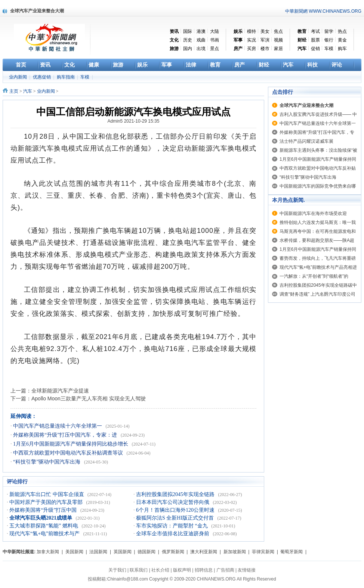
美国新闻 (74, 552)
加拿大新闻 (48, 552)
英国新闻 (123, 552)
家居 (278, 49)
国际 (188, 31)
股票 (315, 40)
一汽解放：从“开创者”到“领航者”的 (314, 276)
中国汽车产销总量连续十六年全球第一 (58, 426)
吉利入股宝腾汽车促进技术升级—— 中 (318, 114)
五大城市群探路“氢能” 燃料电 (44, 526)
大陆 (215, 31)
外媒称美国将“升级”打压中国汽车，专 (317, 132)
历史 (188, 40)
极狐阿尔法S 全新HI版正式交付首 (176, 518)
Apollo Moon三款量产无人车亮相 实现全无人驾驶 (89, 398)
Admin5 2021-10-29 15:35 (134, 121)
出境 (201, 49)
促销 (315, 49)
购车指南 (66, 77)
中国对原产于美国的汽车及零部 (47, 502)
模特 (252, 31)
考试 (315, 31)
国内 (188, 49)
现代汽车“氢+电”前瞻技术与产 (45, 534)
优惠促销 (42, 77)
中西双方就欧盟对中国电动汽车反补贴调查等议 (69, 453)
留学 (329, 31)
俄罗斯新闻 (173, 552)
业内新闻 (18, 77)
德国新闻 (146, 552)
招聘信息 (204, 570)
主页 (14, 91)
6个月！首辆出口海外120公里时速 (176, 510)
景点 (215, 49)
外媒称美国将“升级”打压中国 (44, 510)
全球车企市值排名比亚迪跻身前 (173, 534)
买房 (252, 49)
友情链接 (247, 570)
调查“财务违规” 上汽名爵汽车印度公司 (317, 294)
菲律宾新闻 (263, 552)
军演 (265, 40)
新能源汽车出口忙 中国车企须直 (47, 494)
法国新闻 (98, 552)
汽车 (28, 91)
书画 (215, 40)
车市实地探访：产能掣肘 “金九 (172, 526)
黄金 (342, 40)
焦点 (278, 31)
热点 (342, 31)
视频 (278, 40)
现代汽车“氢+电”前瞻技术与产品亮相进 (318, 267)
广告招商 (225, 570)
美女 (265, 31)
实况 (252, 40)
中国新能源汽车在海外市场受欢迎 (313, 213)
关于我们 (117, 570)
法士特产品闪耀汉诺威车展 (306, 141)
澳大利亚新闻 (204, 552)
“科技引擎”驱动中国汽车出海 (47, 462)
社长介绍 (160, 570)
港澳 (201, 31)
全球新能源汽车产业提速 (60, 391)
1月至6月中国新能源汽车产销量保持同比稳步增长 (71, 444)
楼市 (265, 49)
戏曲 (201, 40)
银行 (329, 40)
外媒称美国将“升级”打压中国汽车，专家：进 (66, 435)
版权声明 (182, 570)
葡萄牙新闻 (291, 552)
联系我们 (139, 570)
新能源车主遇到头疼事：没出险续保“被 (318, 150)
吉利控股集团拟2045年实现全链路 (176, 494)
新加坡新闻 (235, 552)
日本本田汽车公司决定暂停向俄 (173, 502)
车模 (329, 49)
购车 (342, 49)
